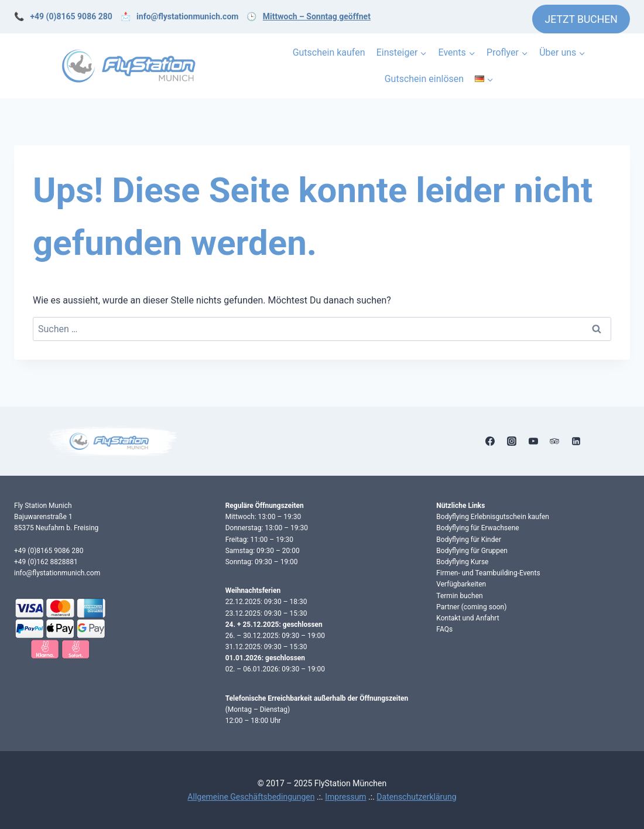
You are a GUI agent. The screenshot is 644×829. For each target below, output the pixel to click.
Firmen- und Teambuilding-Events (488, 573)
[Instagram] (512, 441)
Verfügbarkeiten (461, 584)
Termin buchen (459, 596)
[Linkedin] (576, 441)
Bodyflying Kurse (462, 562)
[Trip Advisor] (554, 441)
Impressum (345, 797)
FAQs (444, 629)
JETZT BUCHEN (581, 19)
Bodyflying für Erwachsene (477, 528)
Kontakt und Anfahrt (467, 618)
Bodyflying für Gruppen (472, 551)
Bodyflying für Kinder (469, 540)
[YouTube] (533, 441)
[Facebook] (490, 441)
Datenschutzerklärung (416, 797)
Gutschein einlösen (424, 79)
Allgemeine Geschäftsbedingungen (251, 797)
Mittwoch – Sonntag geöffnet (317, 16)
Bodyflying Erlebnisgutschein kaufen (493, 517)
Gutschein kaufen (329, 52)
